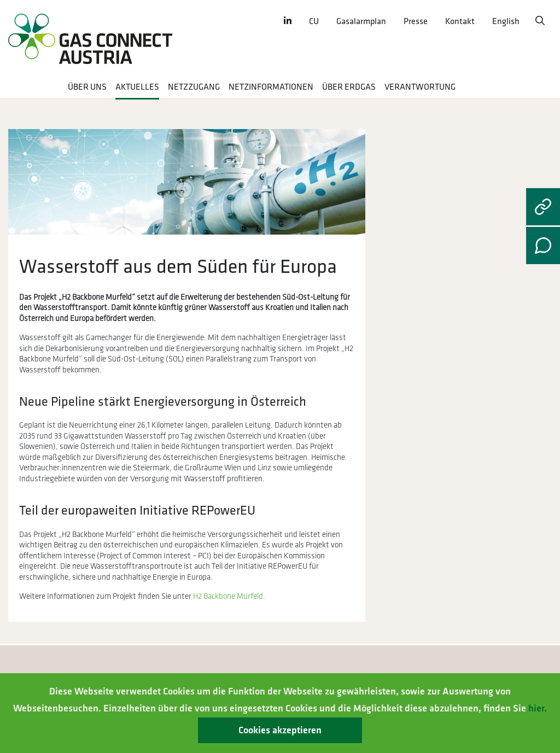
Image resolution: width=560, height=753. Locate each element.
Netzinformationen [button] (271, 87)
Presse (416, 22)
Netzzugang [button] (194, 87)
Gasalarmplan (361, 22)
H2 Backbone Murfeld (228, 596)
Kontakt (460, 22)
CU (314, 22)
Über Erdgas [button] (349, 87)
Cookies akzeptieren (280, 730)
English (506, 22)
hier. (538, 708)
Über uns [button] (87, 87)
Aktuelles (137, 87)
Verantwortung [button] (420, 87)
